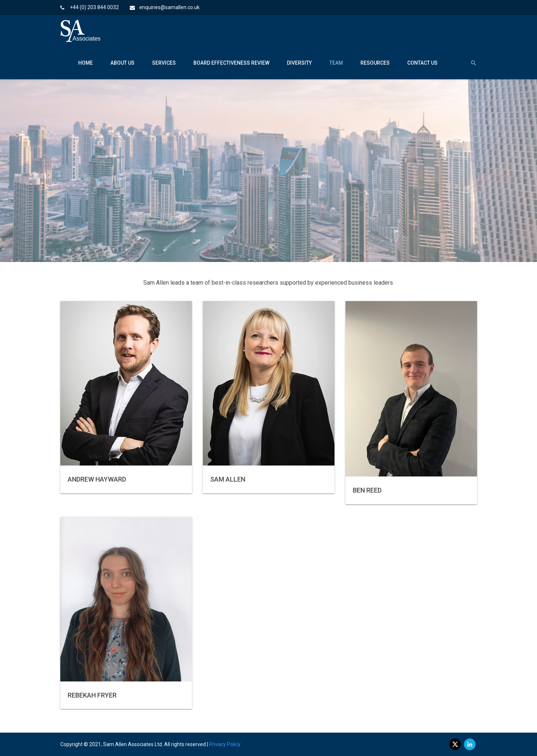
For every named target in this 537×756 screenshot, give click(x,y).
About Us (122, 63)
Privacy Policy (225, 744)
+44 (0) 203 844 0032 (94, 7)
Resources (375, 63)
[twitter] (455, 744)
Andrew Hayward (97, 479)
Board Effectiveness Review (231, 63)
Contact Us (422, 63)
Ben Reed (367, 490)
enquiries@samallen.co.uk (169, 7)
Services (164, 63)
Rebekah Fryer (92, 695)
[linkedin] (470, 744)
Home (86, 63)
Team (336, 63)
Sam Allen (228, 479)
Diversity (299, 63)
